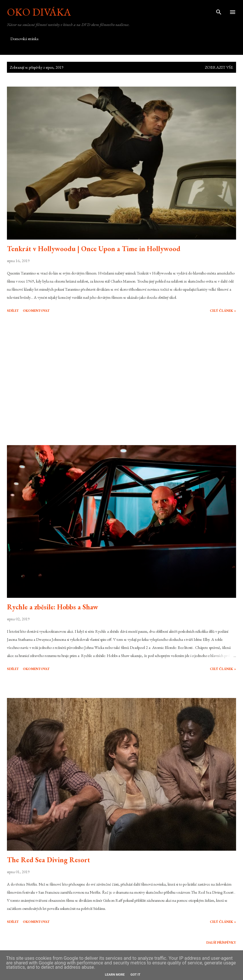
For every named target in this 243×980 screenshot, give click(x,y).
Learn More (115, 975)
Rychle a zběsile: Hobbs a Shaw (53, 607)
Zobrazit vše (219, 67)
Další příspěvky (221, 942)
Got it (135, 975)
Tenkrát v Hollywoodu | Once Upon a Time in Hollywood (94, 249)
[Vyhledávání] (219, 10)
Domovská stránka (24, 39)
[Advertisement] (122, 380)
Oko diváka (39, 12)
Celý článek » (223, 311)
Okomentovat (36, 311)
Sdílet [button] (13, 311)
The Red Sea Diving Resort (48, 860)
